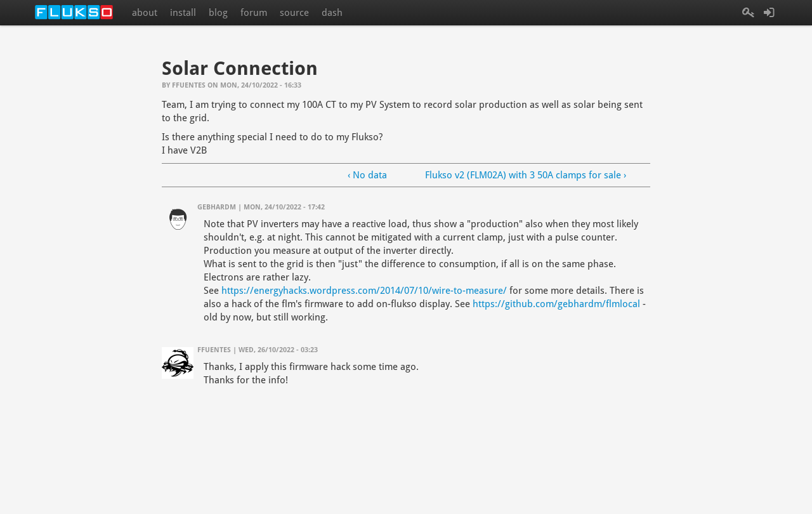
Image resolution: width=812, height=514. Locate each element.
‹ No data (367, 175)
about (145, 13)
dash (332, 13)
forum (254, 13)
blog (218, 13)
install (183, 13)
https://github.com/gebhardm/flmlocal (556, 304)
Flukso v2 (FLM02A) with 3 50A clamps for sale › (526, 175)
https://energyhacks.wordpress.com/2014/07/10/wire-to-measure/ (364, 291)
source (294, 13)
